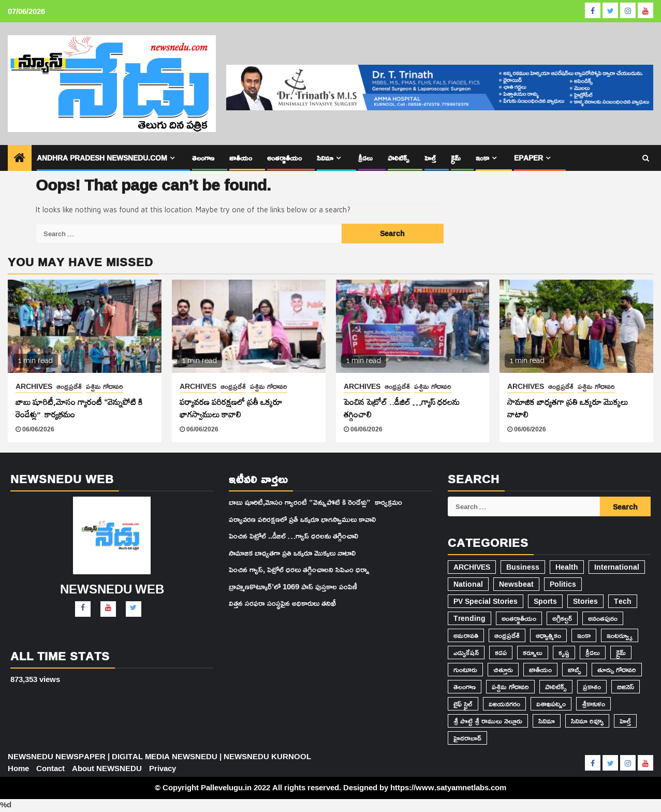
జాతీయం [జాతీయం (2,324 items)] (539, 670)
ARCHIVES (34, 387)
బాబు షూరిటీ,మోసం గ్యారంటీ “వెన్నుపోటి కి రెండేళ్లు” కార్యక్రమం (79, 408)
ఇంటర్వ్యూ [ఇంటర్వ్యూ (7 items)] (620, 635)
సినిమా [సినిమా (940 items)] (545, 721)
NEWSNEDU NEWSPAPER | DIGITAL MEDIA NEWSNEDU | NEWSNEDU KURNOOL (159, 756)
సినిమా (326, 158)
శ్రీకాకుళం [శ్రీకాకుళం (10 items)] (594, 704)
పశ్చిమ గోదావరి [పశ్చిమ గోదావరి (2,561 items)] (510, 687)
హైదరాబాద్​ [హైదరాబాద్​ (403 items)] (467, 738)
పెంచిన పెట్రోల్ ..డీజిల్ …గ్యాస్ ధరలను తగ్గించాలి (402, 408)
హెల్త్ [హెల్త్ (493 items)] (624, 721)
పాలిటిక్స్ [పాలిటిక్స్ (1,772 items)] (555, 687)
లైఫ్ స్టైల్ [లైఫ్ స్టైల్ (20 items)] (463, 704)
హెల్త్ (431, 158)
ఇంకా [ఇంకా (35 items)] (584, 635)
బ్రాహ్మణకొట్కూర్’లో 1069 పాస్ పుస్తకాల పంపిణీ (292, 586)
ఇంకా (483, 158)
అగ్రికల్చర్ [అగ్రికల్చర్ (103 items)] (561, 618)
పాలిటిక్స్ (399, 158)
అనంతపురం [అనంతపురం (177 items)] (602, 618)
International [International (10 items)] (615, 567)
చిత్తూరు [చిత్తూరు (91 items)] (502, 670)
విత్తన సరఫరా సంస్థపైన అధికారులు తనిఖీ (282, 603)
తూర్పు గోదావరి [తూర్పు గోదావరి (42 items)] (616, 670)
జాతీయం (242, 158)
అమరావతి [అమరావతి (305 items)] (466, 635)
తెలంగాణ (205, 158)
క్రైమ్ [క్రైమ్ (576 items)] (619, 653)
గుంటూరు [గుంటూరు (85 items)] (465, 670)
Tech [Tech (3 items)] (621, 601)
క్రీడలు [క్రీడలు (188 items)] (591, 653)
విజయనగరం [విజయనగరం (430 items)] (504, 704)
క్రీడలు (367, 158)
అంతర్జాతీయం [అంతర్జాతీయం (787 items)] (517, 618)
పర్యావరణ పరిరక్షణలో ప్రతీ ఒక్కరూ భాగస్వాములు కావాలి (231, 408)
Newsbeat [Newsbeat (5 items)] (515, 584)
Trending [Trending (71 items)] (469, 618)
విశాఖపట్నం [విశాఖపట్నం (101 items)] (551, 704)
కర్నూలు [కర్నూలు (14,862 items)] (532, 653)
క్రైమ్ (456, 158)
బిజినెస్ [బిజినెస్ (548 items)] (625, 687)
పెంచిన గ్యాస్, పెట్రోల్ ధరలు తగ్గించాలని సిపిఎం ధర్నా (298, 569)
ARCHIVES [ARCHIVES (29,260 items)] (472, 567)
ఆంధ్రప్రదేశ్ (69, 387)
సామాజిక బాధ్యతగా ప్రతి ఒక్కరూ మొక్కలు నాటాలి (568, 408)
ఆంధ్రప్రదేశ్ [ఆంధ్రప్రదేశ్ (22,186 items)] (506, 635)
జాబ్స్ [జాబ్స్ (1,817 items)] (574, 670)
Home (19, 768)
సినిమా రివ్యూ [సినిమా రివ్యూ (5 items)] (586, 721)
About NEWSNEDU (107, 768)
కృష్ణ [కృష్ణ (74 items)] (563, 653)
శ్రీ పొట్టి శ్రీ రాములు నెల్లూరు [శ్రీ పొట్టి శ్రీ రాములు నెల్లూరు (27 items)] (487, 721)
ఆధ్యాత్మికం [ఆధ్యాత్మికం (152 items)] (548, 635)
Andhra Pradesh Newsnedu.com (103, 158)
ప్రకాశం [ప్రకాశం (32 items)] (591, 687)
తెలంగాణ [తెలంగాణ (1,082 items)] (465, 687)
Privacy (163, 768)
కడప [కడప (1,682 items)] (500, 653)
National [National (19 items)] (468, 584)
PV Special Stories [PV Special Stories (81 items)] (485, 601)
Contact (51, 768)
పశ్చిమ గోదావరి (105, 387)
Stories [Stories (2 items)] (584, 601)
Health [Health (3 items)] (566, 567)
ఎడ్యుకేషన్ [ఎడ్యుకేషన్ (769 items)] (466, 653)
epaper (530, 158)
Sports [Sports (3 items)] (544, 601)
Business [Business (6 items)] (523, 567)
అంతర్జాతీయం (286, 158)
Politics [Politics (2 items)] (561, 584)
